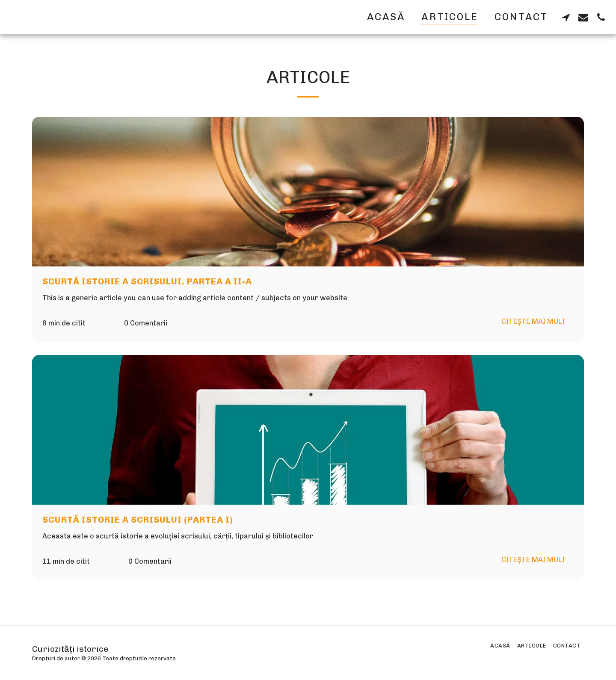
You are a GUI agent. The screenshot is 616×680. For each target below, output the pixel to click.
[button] (566, 17)
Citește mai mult (534, 321)
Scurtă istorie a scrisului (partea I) (138, 520)
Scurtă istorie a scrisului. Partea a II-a (147, 281)
